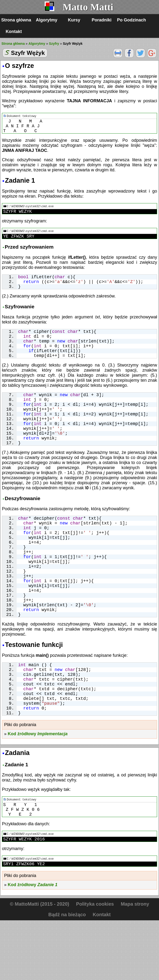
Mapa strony (135, 964)
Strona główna (16, 20)
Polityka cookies (95, 964)
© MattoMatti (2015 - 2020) (40, 964)
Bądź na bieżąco (67, 974)
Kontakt (14, 32)
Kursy (74, 20)
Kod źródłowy (38, 789)
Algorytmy (47, 20)
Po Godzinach (131, 20)
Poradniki (102, 20)
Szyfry (54, 44)
